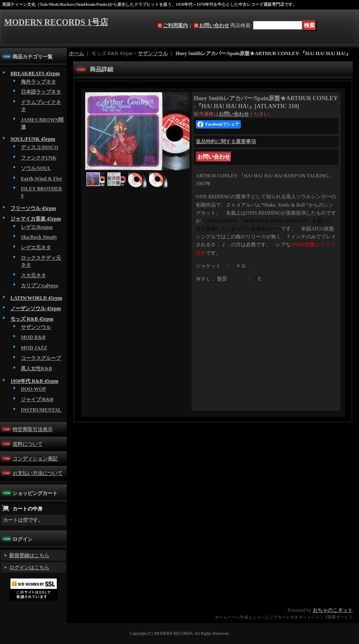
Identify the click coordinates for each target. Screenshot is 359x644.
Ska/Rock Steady (39, 237)
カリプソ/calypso (39, 285)
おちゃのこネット (333, 610)
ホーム (76, 53)
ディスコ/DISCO (39, 147)
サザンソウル (36, 327)
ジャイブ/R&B (37, 399)
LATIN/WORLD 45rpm (36, 298)
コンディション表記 (35, 459)
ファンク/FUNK (39, 158)
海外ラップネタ (38, 82)
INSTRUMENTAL (41, 410)
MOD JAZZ (34, 348)
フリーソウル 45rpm (33, 208)
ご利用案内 (175, 25)
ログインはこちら (29, 568)
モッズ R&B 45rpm (32, 319)
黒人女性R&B (37, 369)
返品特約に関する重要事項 (226, 141)
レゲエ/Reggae (37, 227)
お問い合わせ (214, 25)
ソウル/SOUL (36, 168)
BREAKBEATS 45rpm (35, 73)
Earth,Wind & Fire (42, 179)
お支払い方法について (38, 473)
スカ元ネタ (33, 275)
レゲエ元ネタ (36, 247)
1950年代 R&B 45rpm (34, 381)
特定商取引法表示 (33, 429)
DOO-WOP (33, 389)
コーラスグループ (41, 358)
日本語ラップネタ (41, 92)
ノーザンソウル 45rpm (36, 308)
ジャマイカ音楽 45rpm (36, 219)
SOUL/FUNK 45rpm (33, 139)
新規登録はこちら (29, 556)
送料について (28, 444)
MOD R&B (33, 337)
